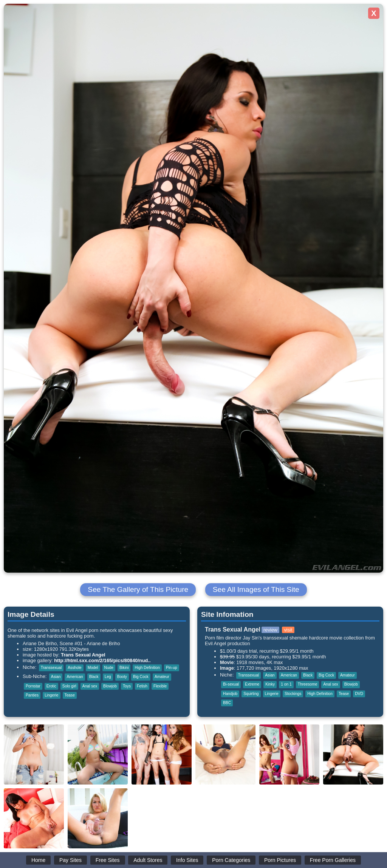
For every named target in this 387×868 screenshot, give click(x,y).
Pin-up (172, 668)
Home (38, 860)
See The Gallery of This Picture (138, 589)
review (270, 630)
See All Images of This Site (256, 589)
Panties (32, 695)
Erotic (51, 686)
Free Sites (108, 860)
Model (93, 668)
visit (288, 630)
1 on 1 (286, 684)
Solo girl (69, 686)
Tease (70, 695)
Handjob (230, 694)
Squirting (251, 694)
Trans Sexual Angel (83, 655)
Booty (122, 677)
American (75, 677)
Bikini (124, 668)
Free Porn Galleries (333, 860)
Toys (127, 686)
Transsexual (51, 668)
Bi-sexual (231, 684)
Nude (109, 668)
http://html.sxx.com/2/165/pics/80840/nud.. (102, 660)
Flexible (160, 686)
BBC (227, 703)
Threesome (308, 684)
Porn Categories (231, 860)
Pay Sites (70, 860)
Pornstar (33, 686)
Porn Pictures (280, 860)
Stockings (293, 694)
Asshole (74, 668)
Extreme (252, 684)
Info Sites (187, 860)
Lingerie (51, 695)
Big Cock (141, 677)
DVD (359, 694)
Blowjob (110, 686)
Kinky (270, 684)
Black (94, 677)
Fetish (142, 686)
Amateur (162, 677)
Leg (108, 677)
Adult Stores (148, 860)
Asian (56, 677)
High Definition (147, 668)
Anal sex (90, 686)
